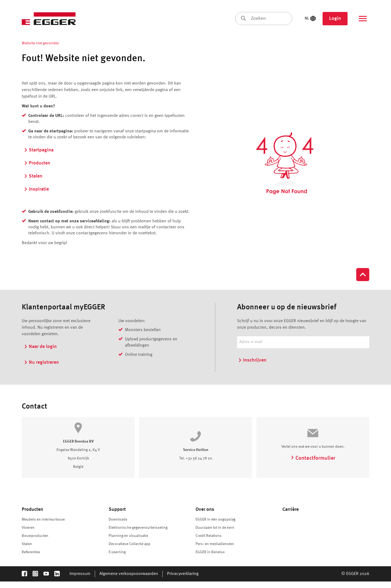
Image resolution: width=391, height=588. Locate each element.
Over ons (205, 509)
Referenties (31, 552)
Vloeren (28, 528)
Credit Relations (209, 536)
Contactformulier (313, 458)
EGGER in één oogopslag (215, 519)
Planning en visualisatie (128, 536)
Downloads (118, 519)
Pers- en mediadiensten (215, 544)
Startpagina (39, 150)
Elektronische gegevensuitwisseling (138, 528)
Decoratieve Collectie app (130, 544)
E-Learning (117, 552)
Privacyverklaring (183, 574)
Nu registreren (41, 362)
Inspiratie (36, 189)
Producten (37, 163)
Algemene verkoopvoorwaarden (129, 574)
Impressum (80, 574)
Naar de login (40, 347)
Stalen (33, 176)
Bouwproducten (35, 536)
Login (335, 18)
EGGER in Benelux (210, 552)
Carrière (291, 509)
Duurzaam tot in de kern (215, 528)
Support (117, 509)
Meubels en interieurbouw (43, 519)
